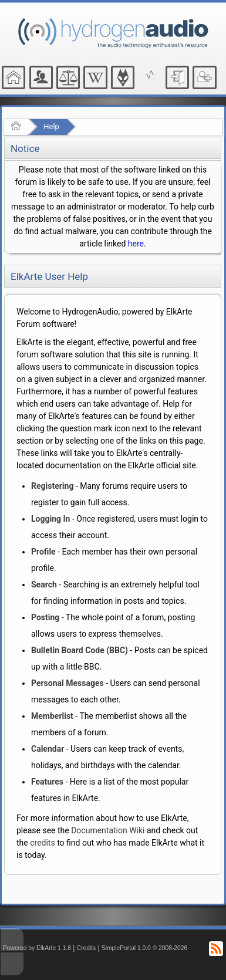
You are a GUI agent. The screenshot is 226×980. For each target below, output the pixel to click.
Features (47, 782)
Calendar (48, 749)
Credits (87, 948)
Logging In (50, 519)
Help (51, 126)
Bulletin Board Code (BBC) (80, 650)
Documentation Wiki (108, 830)
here (136, 244)
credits (42, 843)
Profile (43, 552)
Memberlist (52, 716)
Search (44, 584)
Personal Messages (68, 683)
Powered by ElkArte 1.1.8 (37, 948)
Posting (45, 617)
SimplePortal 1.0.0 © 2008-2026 (144, 948)
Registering (52, 486)
